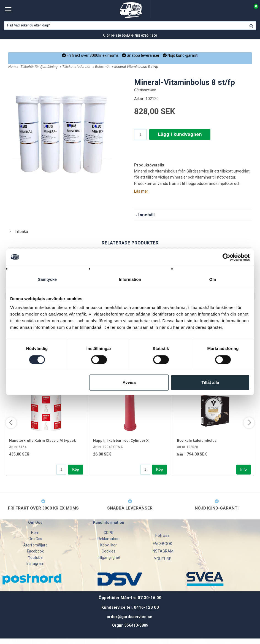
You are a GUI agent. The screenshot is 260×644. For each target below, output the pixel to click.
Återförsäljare (35, 545)
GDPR (109, 533)
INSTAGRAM (163, 551)
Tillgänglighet (109, 557)
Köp (75, 470)
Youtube (35, 557)
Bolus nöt (102, 67)
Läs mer (141, 191)
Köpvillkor (109, 545)
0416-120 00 (116, 36)
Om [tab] (212, 280)
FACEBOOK (162, 544)
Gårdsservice (145, 90)
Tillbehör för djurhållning (39, 67)
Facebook (35, 551)
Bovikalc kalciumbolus (197, 440)
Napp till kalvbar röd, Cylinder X (121, 440)
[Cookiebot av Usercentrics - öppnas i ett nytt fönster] (226, 257)
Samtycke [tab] (48, 280)
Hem (12, 67)
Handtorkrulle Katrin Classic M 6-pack (42, 440)
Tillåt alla (210, 383)
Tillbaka (18, 231)
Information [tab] (130, 280)
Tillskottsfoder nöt (76, 67)
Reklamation (109, 539)
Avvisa (129, 383)
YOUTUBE (163, 559)
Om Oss (35, 539)
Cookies (109, 551)
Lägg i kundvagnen (180, 134)
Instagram (35, 564)
